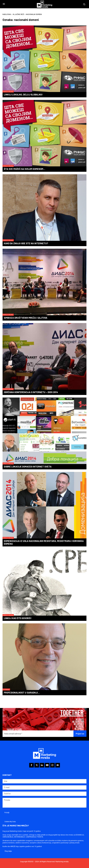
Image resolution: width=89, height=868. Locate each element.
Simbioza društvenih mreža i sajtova (26, 318)
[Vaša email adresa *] (38, 734)
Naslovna (7, 14)
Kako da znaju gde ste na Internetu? (26, 243)
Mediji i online (8, 91)
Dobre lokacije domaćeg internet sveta (28, 467)
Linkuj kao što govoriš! (18, 618)
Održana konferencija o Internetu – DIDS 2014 (31, 392)
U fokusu (6, 690)
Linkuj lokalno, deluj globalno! (23, 95)
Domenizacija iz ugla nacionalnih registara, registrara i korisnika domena (44, 542)
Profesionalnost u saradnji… (22, 693)
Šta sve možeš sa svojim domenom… (25, 169)
